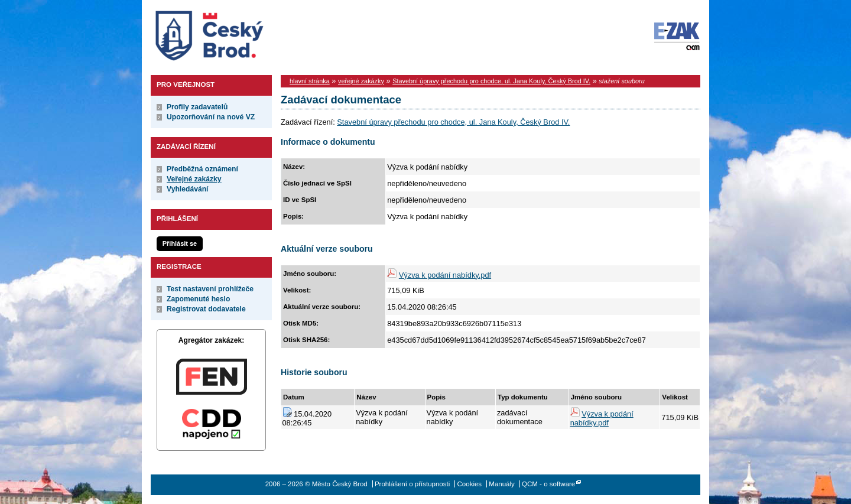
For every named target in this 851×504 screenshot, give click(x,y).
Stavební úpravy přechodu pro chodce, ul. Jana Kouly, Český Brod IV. (491, 81)
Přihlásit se (180, 243)
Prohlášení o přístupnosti (412, 484)
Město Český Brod (246, 33)
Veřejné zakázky (194, 179)
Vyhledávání (188, 189)
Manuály (502, 484)
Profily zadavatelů (197, 107)
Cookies (470, 484)
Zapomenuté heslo (198, 299)
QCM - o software (548, 484)
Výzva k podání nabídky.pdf (445, 275)
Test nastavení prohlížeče (210, 289)
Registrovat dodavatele (206, 309)
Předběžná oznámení (202, 169)
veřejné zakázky (361, 81)
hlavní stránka (310, 81)
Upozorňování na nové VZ (211, 117)
